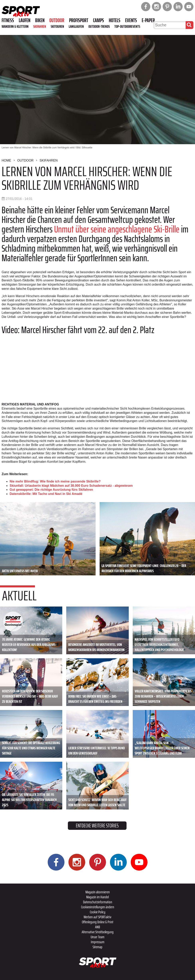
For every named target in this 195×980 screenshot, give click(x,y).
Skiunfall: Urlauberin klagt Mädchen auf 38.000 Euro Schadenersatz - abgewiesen (71, 486)
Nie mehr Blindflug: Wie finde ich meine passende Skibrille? (55, 481)
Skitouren (57, 26)
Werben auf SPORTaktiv (97, 917)
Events (131, 20)
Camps (98, 20)
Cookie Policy (98, 912)
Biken (40, 20)
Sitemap (97, 947)
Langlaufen (76, 26)
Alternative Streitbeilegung (98, 932)
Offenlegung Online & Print (98, 922)
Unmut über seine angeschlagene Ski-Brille (117, 229)
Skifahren (40, 26)
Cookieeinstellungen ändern (98, 907)
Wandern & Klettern (15, 26)
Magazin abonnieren (98, 892)
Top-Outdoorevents (127, 26)
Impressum (98, 942)
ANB (97, 927)
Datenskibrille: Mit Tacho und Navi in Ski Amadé (46, 494)
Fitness (8, 20)
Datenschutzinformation (98, 902)
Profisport (79, 20)
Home (6, 160)
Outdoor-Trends (99, 26)
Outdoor (57, 20)
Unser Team (97, 937)
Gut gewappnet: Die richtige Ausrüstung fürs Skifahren (51, 490)
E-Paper (148, 20)
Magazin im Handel (97, 897)
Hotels (115, 20)
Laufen (25, 20)
